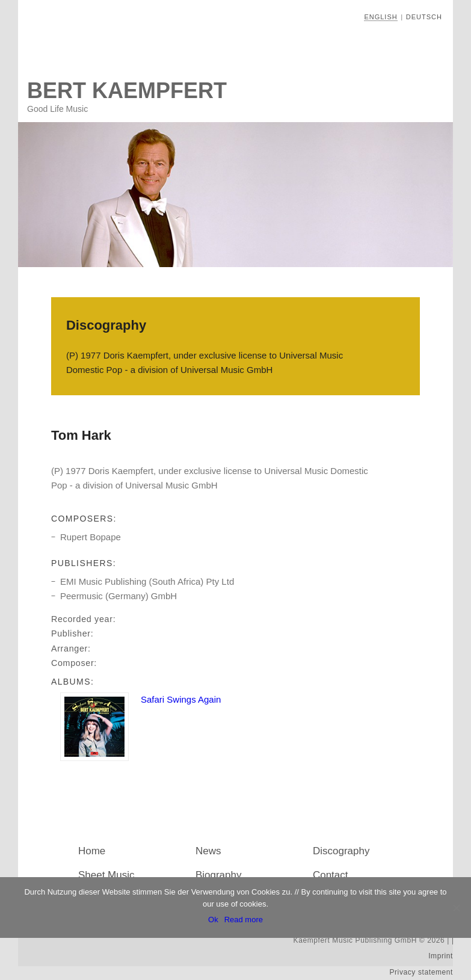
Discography (341, 851)
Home (92, 851)
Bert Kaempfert (127, 91)
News (208, 851)
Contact (331, 875)
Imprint (441, 956)
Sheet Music (106, 875)
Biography (219, 875)
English (380, 17)
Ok (213, 920)
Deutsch (424, 17)
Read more (244, 920)
